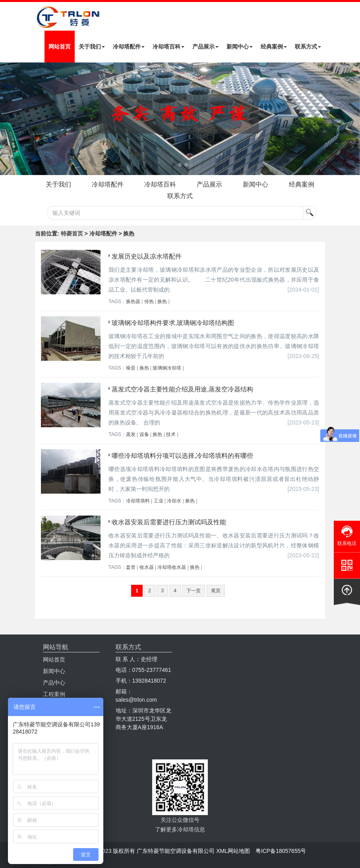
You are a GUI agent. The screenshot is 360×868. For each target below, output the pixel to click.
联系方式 (308, 47)
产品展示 (205, 47)
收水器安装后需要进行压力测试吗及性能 (169, 522)
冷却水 (174, 501)
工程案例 (54, 694)
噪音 (131, 368)
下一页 (194, 591)
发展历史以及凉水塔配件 (147, 256)
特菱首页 (72, 234)
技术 (171, 434)
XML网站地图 (233, 851)
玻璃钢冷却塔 (167, 368)
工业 (159, 501)
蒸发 (131, 434)
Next (8, 119)
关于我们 (92, 47)
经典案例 (274, 47)
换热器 (133, 302)
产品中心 (54, 683)
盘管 (131, 567)
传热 (149, 302)
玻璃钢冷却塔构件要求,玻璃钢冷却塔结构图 (173, 323)
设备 (144, 434)
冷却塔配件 (129, 47)
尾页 (216, 591)
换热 (162, 302)
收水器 (147, 567)
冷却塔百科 (168, 47)
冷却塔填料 (138, 501)
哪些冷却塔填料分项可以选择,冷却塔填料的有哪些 (182, 456)
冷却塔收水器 (172, 567)
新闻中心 (240, 47)
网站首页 (60, 47)
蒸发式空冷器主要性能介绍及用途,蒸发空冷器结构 (182, 389)
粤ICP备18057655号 (281, 851)
